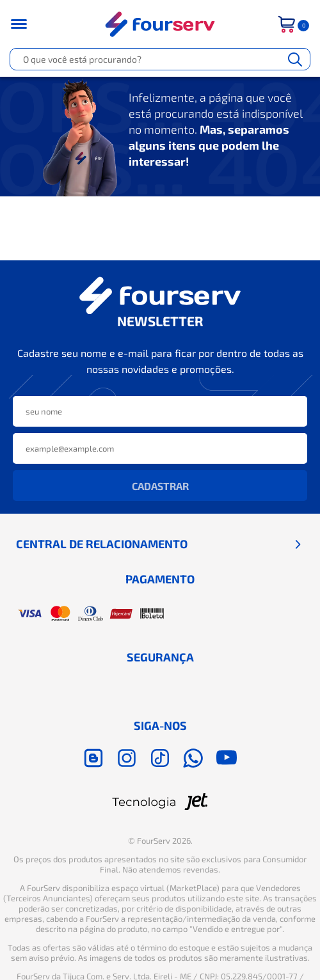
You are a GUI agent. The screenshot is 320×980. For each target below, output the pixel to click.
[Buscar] (295, 59)
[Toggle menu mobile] (27, 24)
